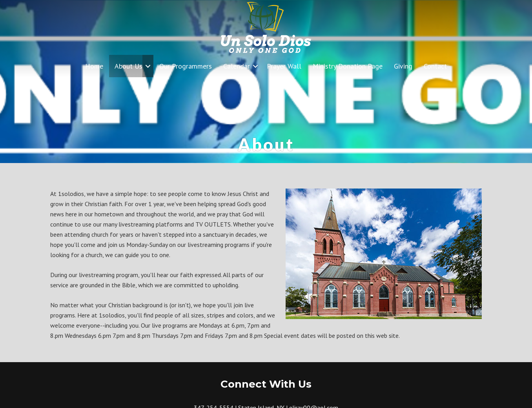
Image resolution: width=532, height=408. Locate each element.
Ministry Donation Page (348, 66)
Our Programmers (186, 66)
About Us (128, 66)
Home (94, 66)
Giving (403, 66)
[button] (148, 66)
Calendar (237, 66)
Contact (435, 66)
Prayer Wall (284, 66)
